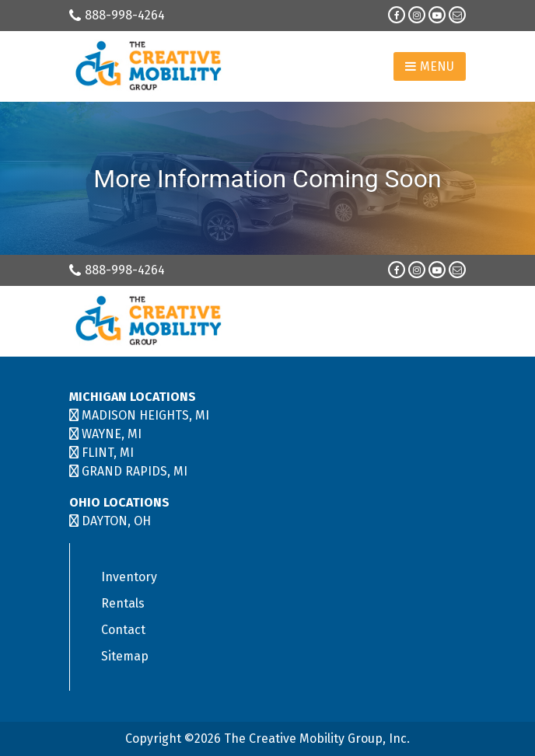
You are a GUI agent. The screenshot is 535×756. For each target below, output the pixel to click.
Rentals (123, 603)
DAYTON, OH (116, 521)
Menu (430, 66)
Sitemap (125, 656)
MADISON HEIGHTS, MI (145, 415)
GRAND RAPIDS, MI (135, 471)
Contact (123, 630)
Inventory (129, 577)
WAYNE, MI (112, 434)
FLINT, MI (108, 453)
